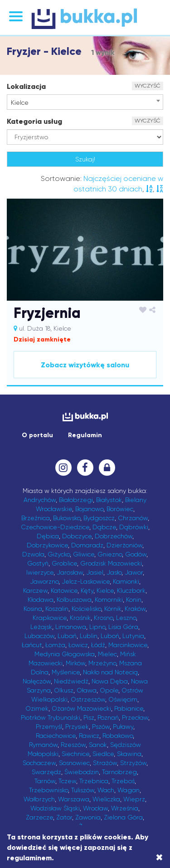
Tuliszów (83, 790)
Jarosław (70, 572)
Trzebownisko (49, 790)
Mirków (75, 663)
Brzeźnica (36, 518)
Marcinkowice (128, 645)
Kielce (105, 590)
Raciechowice (56, 736)
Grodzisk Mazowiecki (111, 563)
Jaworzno (44, 581)
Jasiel (95, 572)
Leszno (126, 618)
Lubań (67, 636)
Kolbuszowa (74, 600)
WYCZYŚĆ (148, 86)
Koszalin (57, 609)
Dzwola (33, 554)
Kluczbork (131, 590)
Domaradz (87, 545)
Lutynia (133, 636)
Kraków (135, 609)
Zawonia (88, 817)
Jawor (134, 572)
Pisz (89, 717)
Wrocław (95, 808)
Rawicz (89, 736)
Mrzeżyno (102, 663)
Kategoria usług (34, 121)
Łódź (98, 645)
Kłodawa (41, 600)
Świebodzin (82, 772)
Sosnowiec (74, 763)
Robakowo (118, 736)
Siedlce (103, 754)
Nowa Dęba (110, 681)
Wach (106, 790)
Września (125, 808)
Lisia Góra (123, 627)
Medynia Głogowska (65, 654)
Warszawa (74, 799)
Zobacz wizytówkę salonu (85, 365)
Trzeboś (123, 781)
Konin (134, 600)
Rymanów (43, 745)
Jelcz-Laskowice (86, 581)
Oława (87, 690)
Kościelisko (86, 609)
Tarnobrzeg (119, 772)
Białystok (109, 500)
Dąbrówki (134, 527)
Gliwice (84, 554)
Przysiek (77, 727)
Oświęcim (123, 699)
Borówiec (120, 509)
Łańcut (32, 645)
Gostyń (38, 563)
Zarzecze (39, 817)
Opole (109, 690)
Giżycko (59, 554)
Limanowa (71, 627)
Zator (64, 817)
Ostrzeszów (88, 699)
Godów (136, 554)
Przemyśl (49, 727)
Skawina (129, 754)
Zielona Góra (123, 817)
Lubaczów (39, 636)
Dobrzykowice (47, 545)
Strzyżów (133, 763)
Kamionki (126, 581)
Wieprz (134, 799)
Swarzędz (46, 772)
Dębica (48, 536)
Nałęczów (37, 681)
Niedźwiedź (71, 681)
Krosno (103, 618)
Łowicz (78, 645)
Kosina (33, 609)
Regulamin (85, 435)
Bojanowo (89, 509)
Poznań (108, 717)
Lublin (89, 636)
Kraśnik (80, 618)
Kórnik (113, 609)
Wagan (129, 790)
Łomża (55, 645)
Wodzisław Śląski (55, 808)
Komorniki (109, 600)
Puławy (123, 727)
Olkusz (64, 690)
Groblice (64, 563)
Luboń (110, 636)
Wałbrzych (39, 799)
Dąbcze (104, 527)
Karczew (35, 590)
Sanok (98, 745)
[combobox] (85, 102)
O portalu (37, 435)
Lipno (97, 627)
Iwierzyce (40, 572)
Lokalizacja (26, 86)
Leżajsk (41, 627)
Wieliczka (106, 799)
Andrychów (40, 500)
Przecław (135, 717)
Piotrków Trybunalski (51, 717)
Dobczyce (77, 536)
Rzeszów (73, 745)
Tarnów (45, 781)
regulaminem (29, 858)
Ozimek (37, 708)
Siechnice (75, 754)
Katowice (64, 590)
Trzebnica (94, 781)
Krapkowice (50, 618)
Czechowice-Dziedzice (55, 527)
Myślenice (66, 672)
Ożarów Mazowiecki (81, 708)
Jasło (114, 572)
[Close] (159, 858)
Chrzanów (133, 518)
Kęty (87, 590)
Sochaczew (39, 763)
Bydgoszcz (99, 518)
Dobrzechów (114, 536)
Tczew (67, 781)
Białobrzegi (76, 500)
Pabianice (129, 708)
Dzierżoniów (124, 545)
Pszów (101, 727)
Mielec (107, 654)
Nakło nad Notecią (110, 672)
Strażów (105, 763)
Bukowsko (67, 518)
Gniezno (110, 554)
